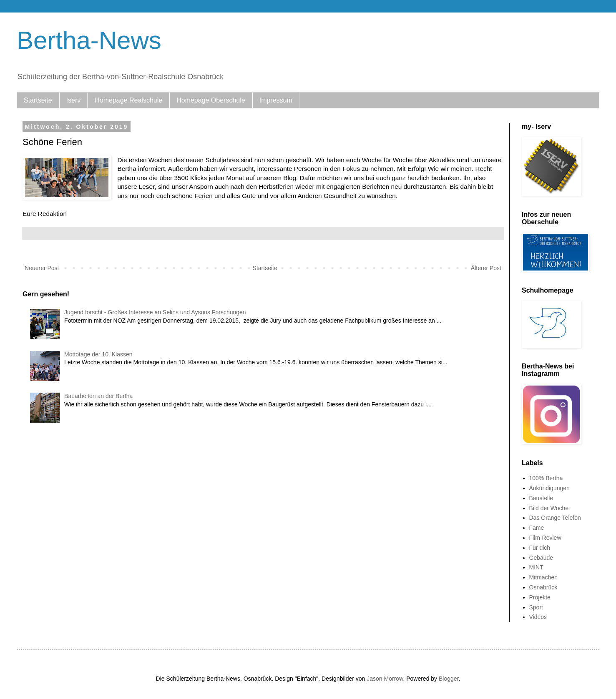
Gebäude (541, 558)
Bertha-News (89, 40)
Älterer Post (486, 268)
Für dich (540, 548)
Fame (537, 528)
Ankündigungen (549, 488)
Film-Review (545, 538)
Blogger (449, 679)
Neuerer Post (42, 268)
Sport (536, 607)
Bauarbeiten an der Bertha (98, 396)
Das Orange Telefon (555, 518)
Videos (538, 617)
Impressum (276, 100)
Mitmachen (543, 577)
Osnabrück (543, 587)
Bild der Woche (549, 508)
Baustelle (541, 498)
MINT (536, 567)
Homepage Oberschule (211, 100)
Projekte (540, 597)
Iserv (74, 100)
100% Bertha (546, 478)
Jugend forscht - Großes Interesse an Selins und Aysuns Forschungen (155, 312)
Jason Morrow (385, 679)
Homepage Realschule (128, 100)
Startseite (38, 100)
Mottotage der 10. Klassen (98, 354)
